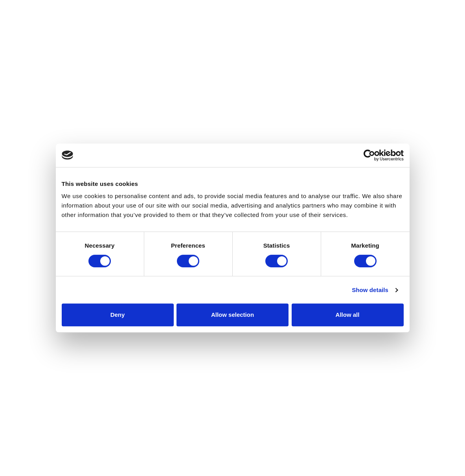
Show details (370, 290)
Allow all (348, 315)
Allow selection (232, 315)
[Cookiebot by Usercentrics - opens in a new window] (369, 155)
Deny (118, 315)
